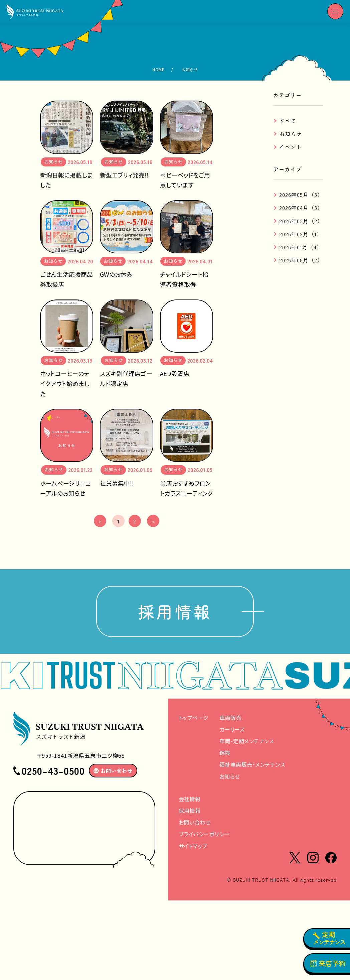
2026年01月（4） (301, 247)
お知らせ (291, 134)
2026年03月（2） (301, 221)
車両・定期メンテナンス (247, 744)
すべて (288, 121)
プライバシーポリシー (204, 837)
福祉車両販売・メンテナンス (252, 767)
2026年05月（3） (301, 195)
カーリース (232, 732)
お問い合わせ (195, 825)
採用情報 (175, 613)
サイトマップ (193, 848)
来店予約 (328, 963)
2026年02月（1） (301, 234)
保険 (225, 755)
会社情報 (190, 801)
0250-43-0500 (53, 773)
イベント (291, 147)
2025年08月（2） (301, 260)
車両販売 (230, 720)
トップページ (194, 720)
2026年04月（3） (301, 208)
